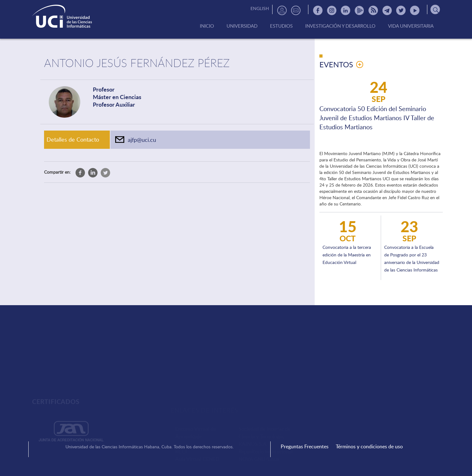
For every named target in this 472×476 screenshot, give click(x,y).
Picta (359, 10)
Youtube (415, 10)
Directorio (282, 10)
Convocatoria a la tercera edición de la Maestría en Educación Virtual (347, 255)
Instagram (332, 10)
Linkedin (346, 10)
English (260, 8)
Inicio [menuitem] (207, 26)
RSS (373, 10)
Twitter (401, 10)
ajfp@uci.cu (142, 140)
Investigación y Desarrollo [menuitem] (340, 26)
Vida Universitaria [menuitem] (411, 26)
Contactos (296, 10)
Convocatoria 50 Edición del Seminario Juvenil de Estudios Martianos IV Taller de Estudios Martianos (377, 118)
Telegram (387, 10)
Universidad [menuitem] (242, 26)
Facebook (318, 10)
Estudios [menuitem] (281, 26)
